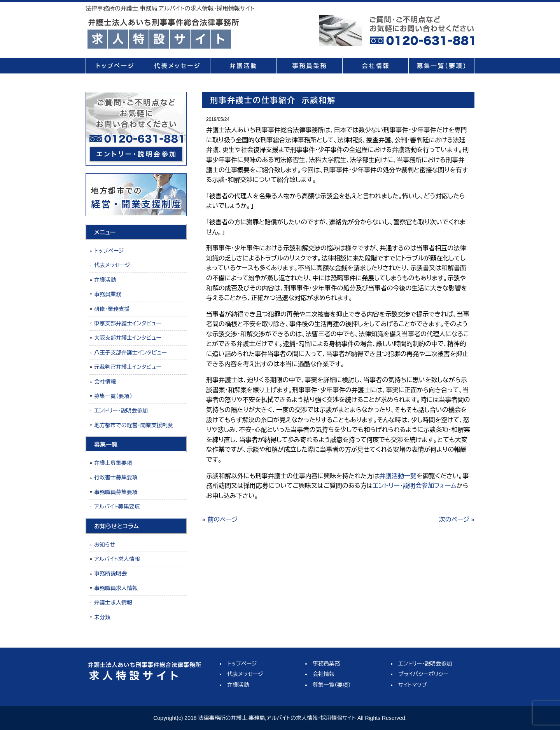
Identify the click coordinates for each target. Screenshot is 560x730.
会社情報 (375, 66)
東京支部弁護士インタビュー (128, 323)
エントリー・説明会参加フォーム (414, 486)
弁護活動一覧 (398, 476)
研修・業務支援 (112, 309)
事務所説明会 (110, 573)
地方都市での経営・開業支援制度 (134, 425)
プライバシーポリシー (423, 674)
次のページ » (457, 520)
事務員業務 (309, 66)
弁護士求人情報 (113, 603)
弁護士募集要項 (113, 463)
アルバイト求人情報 (117, 559)
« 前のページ (220, 520)
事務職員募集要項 (116, 492)
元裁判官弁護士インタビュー (128, 367)
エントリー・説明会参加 (121, 410)
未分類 (102, 617)
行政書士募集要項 (116, 477)
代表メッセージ (177, 66)
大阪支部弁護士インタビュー (128, 338)
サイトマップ (413, 685)
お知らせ (105, 545)
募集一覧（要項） (441, 66)
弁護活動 (243, 66)
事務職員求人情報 (116, 588)
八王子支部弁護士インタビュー (130, 353)
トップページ (115, 66)
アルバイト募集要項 (117, 506)
